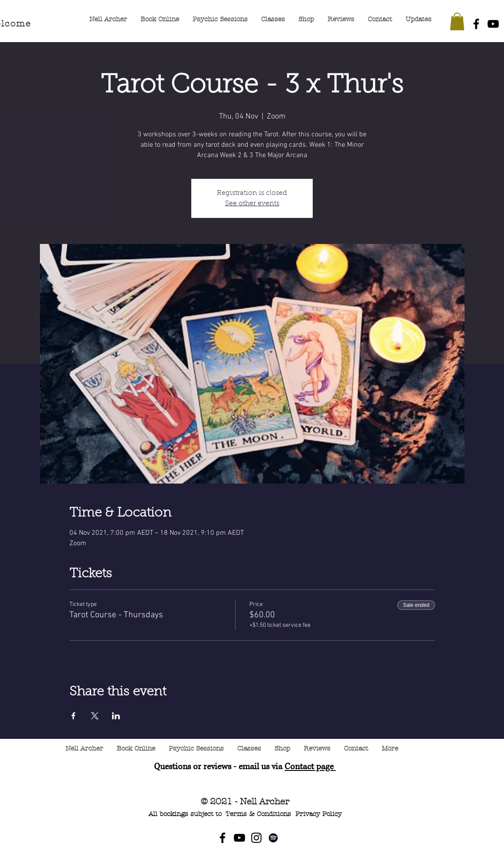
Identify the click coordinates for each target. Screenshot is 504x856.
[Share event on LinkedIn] (116, 716)
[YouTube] (493, 24)
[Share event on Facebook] (74, 716)
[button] (457, 21)
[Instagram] (256, 838)
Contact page (310, 767)
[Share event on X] (95, 716)
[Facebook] (476, 24)
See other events (252, 204)
